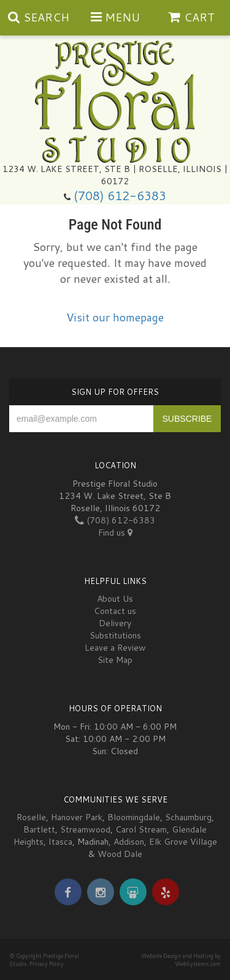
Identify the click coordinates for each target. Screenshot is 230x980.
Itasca (60, 842)
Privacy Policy (47, 964)
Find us (115, 533)
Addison (129, 842)
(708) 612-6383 (120, 196)
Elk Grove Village (183, 842)
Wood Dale (120, 854)
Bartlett (39, 829)
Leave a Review (115, 648)
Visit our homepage (115, 317)
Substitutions (115, 635)
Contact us (115, 611)
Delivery (115, 623)
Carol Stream (141, 829)
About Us (115, 599)
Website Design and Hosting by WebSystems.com (181, 960)
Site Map (115, 660)
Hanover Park (77, 817)
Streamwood (85, 829)
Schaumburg (188, 817)
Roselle (31, 817)
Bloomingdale (134, 817)
